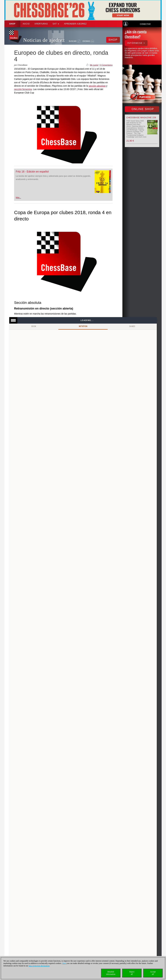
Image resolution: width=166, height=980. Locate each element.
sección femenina (23, 89)
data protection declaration (39, 966)
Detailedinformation (111, 973)
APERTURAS (41, 24)
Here (64, 963)
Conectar (145, 24)
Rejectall (132, 973)
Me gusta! (94, 65)
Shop (12, 24)
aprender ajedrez (75, 24)
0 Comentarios (106, 65)
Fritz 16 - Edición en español (32, 172)
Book (34, 326)
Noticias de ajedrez (44, 40)
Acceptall (153, 973)
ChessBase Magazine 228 (141, 117)
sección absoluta (97, 86)
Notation (83, 326)
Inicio (26, 24)
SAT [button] (56, 24)
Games (132, 326)
